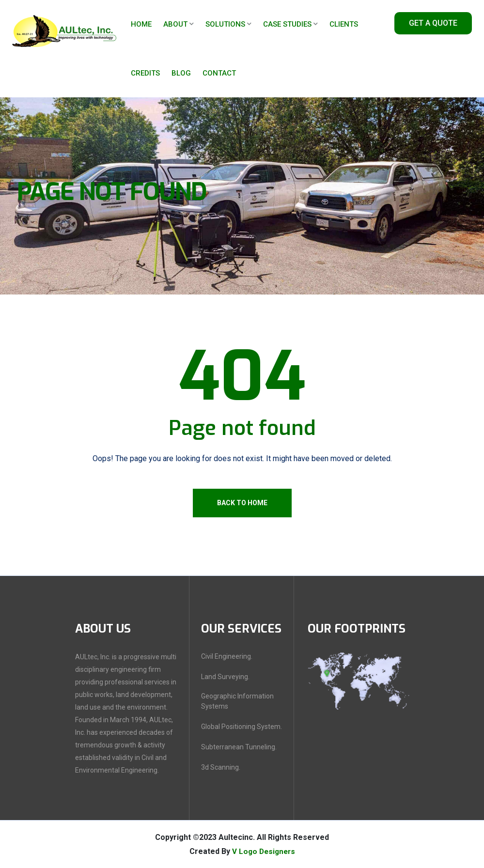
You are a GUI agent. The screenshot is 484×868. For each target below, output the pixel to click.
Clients (344, 24)
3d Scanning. (221, 767)
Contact (219, 73)
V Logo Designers (264, 851)
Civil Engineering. (227, 656)
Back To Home (242, 503)
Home (141, 24)
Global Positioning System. (242, 727)
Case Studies (287, 24)
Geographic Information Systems (237, 701)
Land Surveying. (225, 677)
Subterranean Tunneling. (239, 747)
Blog (181, 73)
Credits (145, 73)
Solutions (225, 24)
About (175, 24)
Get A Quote (433, 23)
